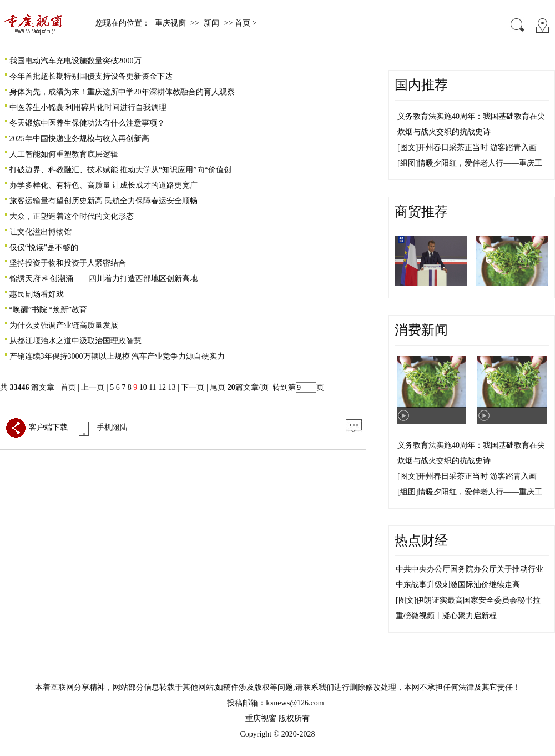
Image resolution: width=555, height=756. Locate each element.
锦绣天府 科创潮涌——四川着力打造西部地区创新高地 (104, 279)
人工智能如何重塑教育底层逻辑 (64, 154)
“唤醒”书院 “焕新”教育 (48, 310)
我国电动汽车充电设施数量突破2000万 (75, 61)
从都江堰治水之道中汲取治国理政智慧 (75, 341)
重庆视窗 (170, 23)
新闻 (211, 23)
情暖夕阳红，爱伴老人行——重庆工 (480, 163)
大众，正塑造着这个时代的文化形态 (72, 216)
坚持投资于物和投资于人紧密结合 (68, 263)
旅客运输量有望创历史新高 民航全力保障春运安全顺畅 (104, 201)
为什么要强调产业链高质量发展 (64, 325)
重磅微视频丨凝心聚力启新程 (446, 616)
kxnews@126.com (295, 703)
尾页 (217, 387)
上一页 (93, 387)
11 (152, 387)
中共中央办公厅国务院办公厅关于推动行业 (470, 569)
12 (162, 387)
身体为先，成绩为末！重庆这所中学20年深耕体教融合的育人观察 (122, 92)
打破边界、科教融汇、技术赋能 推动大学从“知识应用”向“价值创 (120, 170)
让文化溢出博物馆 (41, 232)
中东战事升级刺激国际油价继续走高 (458, 585)
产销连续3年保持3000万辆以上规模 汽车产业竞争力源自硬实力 (117, 356)
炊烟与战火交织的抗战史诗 (444, 132)
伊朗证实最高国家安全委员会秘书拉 (478, 600)
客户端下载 (37, 427)
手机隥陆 (100, 427)
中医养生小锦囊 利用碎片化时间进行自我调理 (88, 107)
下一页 (193, 387)
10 (143, 387)
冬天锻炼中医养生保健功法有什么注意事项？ (87, 123)
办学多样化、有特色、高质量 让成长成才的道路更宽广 (104, 185)
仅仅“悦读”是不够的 (44, 247)
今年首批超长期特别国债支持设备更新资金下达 (91, 76)
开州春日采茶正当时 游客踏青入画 (477, 147)
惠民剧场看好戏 (37, 294)
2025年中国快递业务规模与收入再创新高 (79, 139)
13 (172, 387)
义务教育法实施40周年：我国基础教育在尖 (471, 116)
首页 (68, 387)
